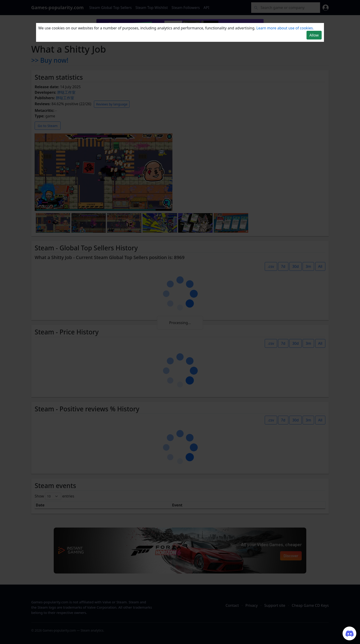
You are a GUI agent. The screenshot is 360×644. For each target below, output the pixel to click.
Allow (314, 35)
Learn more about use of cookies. (285, 28)
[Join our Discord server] (349, 633)
